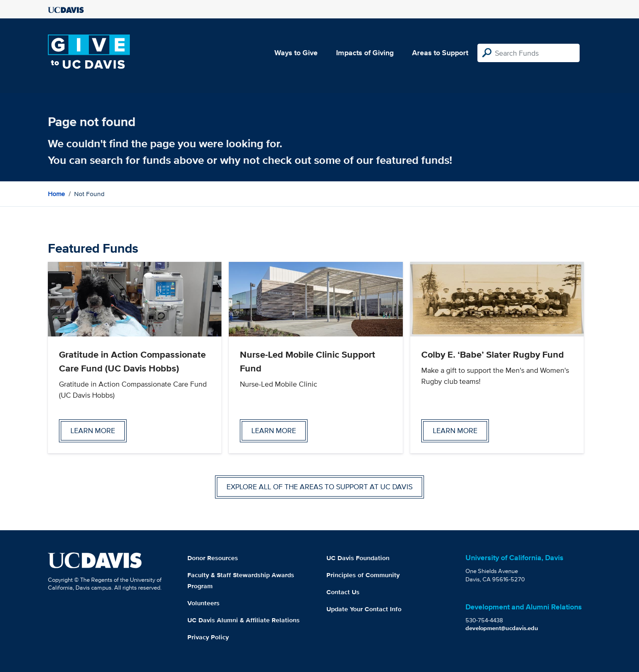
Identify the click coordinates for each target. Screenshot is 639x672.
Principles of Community (363, 575)
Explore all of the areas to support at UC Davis (319, 487)
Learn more (93, 431)
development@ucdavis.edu (502, 628)
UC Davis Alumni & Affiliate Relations (244, 620)
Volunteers (203, 603)
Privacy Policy (208, 637)
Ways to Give (296, 53)
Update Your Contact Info (364, 609)
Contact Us (343, 592)
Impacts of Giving (365, 53)
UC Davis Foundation (358, 558)
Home (56, 194)
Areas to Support (440, 53)
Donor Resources (213, 558)
